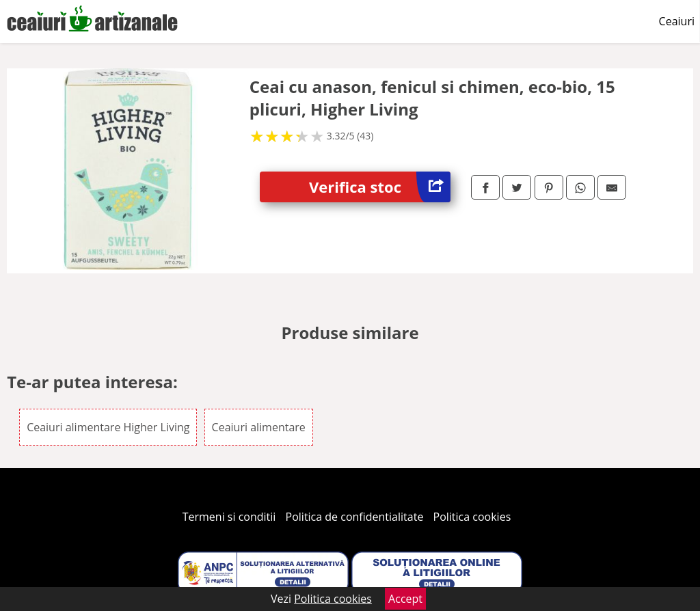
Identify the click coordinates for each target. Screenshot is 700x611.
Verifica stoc (380, 187)
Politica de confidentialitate (355, 517)
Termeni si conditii (229, 517)
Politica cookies (472, 517)
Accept (405, 599)
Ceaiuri (677, 21)
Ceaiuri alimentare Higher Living (108, 427)
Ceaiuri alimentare (259, 427)
